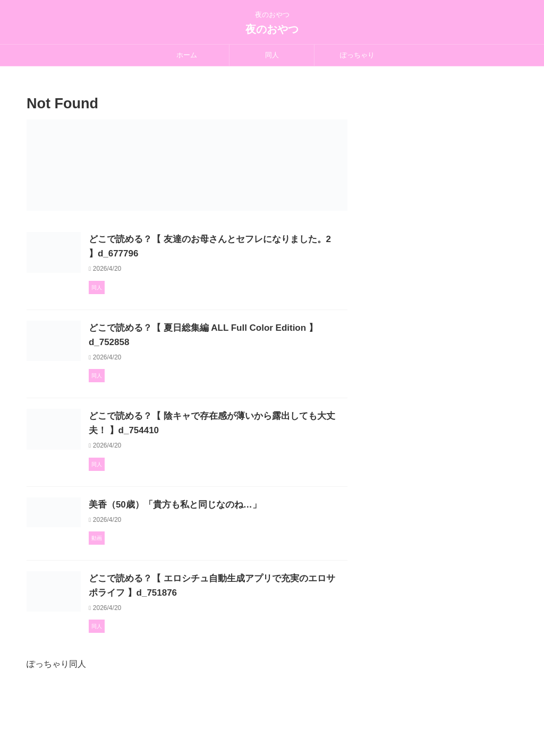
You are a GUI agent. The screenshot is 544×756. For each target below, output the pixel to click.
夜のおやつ (272, 29)
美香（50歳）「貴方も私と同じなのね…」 (222, 544)
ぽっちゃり (357, 55)
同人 (272, 55)
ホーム (187, 55)
